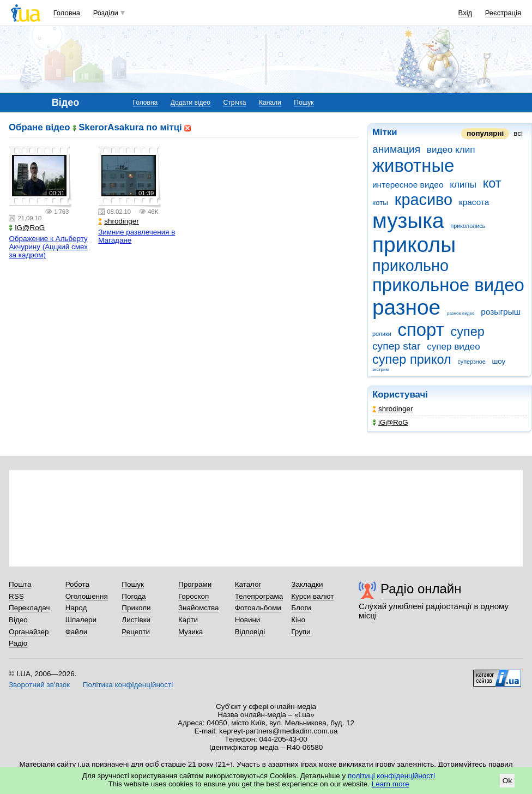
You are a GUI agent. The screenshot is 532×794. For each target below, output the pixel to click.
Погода (134, 596)
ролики (382, 334)
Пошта (20, 584)
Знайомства (199, 608)
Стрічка (234, 103)
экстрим (380, 369)
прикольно (410, 266)
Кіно (298, 620)
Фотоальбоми (258, 608)
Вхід (465, 13)
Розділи (106, 13)
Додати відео (191, 103)
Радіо (18, 643)
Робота (77, 584)
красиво (424, 200)
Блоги (301, 608)
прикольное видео (448, 285)
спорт (421, 330)
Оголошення (87, 596)
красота (474, 202)
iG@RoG (390, 422)
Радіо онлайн (421, 589)
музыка (408, 221)
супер (467, 332)
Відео (18, 620)
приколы (414, 245)
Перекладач (29, 608)
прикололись (468, 226)
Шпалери (81, 620)
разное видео (461, 313)
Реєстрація (503, 13)
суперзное (471, 362)
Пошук (304, 103)
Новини (248, 620)
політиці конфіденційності (391, 776)
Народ (76, 608)
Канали (270, 103)
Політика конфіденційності (128, 685)
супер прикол (412, 359)
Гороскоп (194, 596)
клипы (463, 185)
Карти (188, 620)
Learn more (391, 784)
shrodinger (393, 409)
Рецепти (136, 632)
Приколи (136, 608)
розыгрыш (501, 312)
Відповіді (250, 632)
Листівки (136, 620)
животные (413, 166)
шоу (498, 361)
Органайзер (29, 632)
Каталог (248, 584)
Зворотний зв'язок (39, 685)
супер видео (454, 347)
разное (406, 307)
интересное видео (408, 185)
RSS (16, 596)
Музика (191, 632)
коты (380, 203)
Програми (195, 584)
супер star (396, 346)
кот (492, 183)
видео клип (451, 150)
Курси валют (312, 596)
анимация (396, 149)
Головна (67, 13)
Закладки (307, 584)
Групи (301, 632)
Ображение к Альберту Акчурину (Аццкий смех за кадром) (48, 247)
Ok (507, 781)
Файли (77, 632)
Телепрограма (259, 596)
